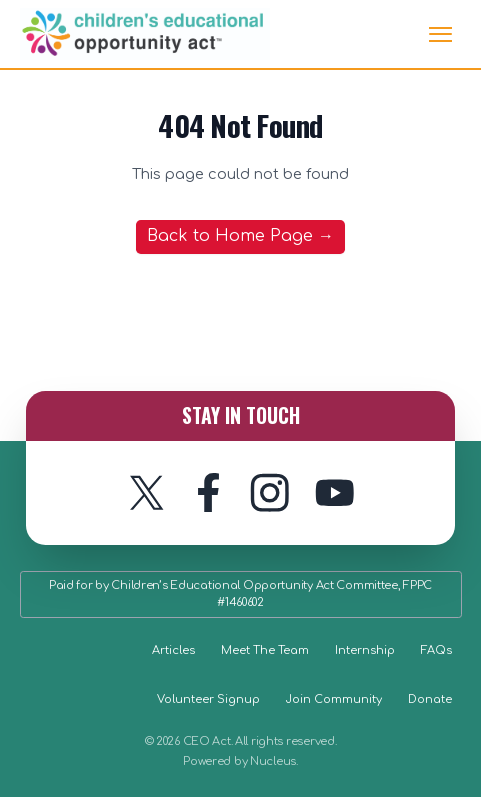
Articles (173, 650)
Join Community (334, 699)
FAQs (436, 650)
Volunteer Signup (208, 699)
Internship (365, 650)
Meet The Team (265, 650)
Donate (430, 699)
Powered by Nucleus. (240, 761)
